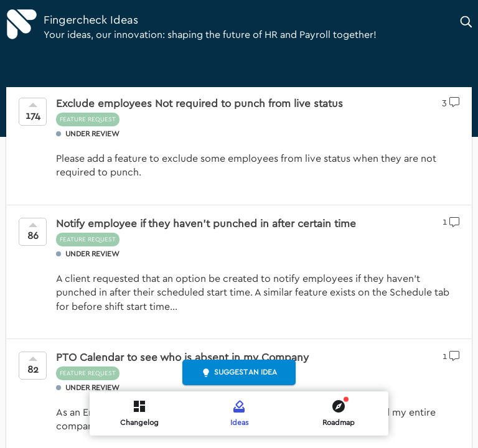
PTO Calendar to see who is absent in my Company (182, 357)
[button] (467, 22)
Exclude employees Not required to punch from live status (199, 104)
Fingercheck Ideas (91, 20)
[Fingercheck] (22, 24)
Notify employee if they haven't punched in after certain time (206, 224)
